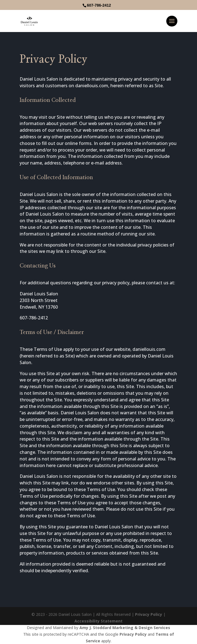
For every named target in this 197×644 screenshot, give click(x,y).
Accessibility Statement (98, 621)
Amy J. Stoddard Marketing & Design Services (125, 628)
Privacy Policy (149, 614)
